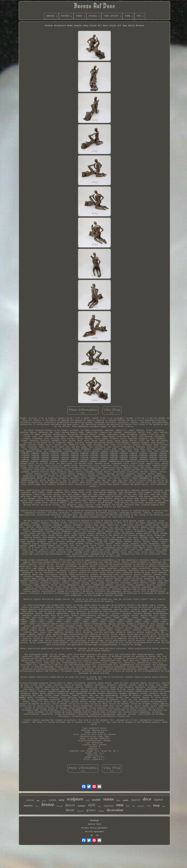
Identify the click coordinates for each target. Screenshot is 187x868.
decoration (115, 810)
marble (96, 800)
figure (37, 806)
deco (147, 799)
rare (149, 806)
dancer (70, 805)
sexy (62, 800)
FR (97, 835)
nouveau (30, 800)
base (118, 800)
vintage (101, 811)
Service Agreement (94, 832)
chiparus (80, 811)
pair (128, 806)
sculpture (75, 799)
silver (99, 806)
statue (109, 799)
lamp (156, 805)
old (133, 806)
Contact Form (94, 824)
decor (70, 810)
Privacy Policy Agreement (94, 828)
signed (158, 799)
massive (28, 805)
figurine (136, 800)
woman (52, 800)
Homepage (94, 820)
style (92, 805)
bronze (48, 805)
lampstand (109, 806)
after (164, 806)
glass (91, 810)
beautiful (60, 806)
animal (44, 801)
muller (126, 800)
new (120, 805)
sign (38, 800)
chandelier (141, 806)
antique (81, 806)
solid (88, 800)
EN (92, 835)
